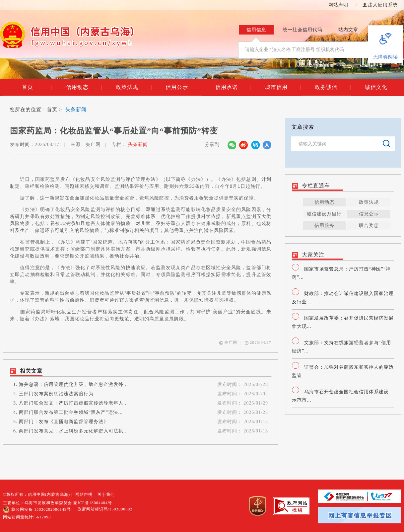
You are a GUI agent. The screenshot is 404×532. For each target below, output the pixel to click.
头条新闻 (76, 110)
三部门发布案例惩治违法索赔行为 (56, 394)
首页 (37, 87)
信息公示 (369, 214)
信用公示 (184, 87)
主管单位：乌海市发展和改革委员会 (37, 503)
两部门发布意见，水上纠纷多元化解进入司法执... (73, 431)
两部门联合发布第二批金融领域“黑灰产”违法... (71, 412)
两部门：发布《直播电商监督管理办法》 (64, 422)
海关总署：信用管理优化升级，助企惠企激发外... (73, 384)
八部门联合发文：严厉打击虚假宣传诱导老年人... (73, 403)
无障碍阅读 (386, 57)
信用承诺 (233, 87)
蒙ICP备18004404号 (93, 503)
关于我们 (106, 494)
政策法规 (134, 87)
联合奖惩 (369, 226)
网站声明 (339, 5)
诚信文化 (376, 87)
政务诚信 (333, 87)
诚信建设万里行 (324, 214)
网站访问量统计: (27, 517)
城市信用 (283, 87)
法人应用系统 (380, 5)
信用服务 (324, 226)
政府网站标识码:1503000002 (105, 509)
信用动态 (84, 87)
